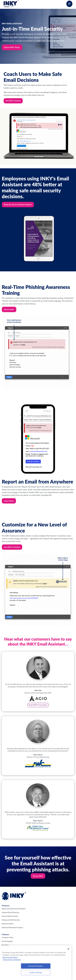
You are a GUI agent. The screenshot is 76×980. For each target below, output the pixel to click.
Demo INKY (9, 309)
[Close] (68, 949)
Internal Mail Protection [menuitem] (10, 916)
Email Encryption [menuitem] (8, 924)
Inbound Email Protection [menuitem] (11, 912)
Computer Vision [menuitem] (8, 937)
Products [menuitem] (6, 905)
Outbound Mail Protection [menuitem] (11, 920)
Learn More (9, 501)
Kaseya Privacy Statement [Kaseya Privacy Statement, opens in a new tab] (12, 960)
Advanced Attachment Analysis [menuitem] (12, 928)
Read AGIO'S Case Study (38, 705)
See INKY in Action (13, 101)
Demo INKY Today (12, 47)
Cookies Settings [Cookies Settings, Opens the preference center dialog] (36, 973)
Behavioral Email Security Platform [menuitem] (14, 909)
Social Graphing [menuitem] (7, 941)
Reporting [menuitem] (5, 945)
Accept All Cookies (36, 966)
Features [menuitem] (5, 934)
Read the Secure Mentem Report (18, 204)
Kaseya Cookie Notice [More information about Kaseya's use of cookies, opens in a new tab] (10, 957)
